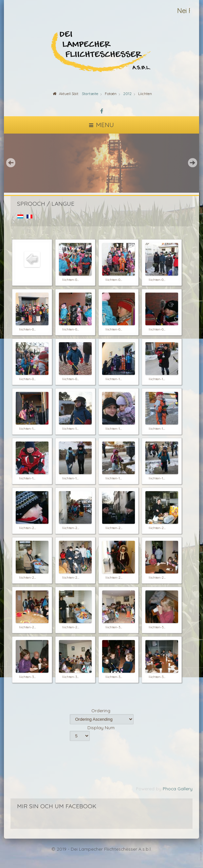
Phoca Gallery (178, 788)
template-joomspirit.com (201, 846)
